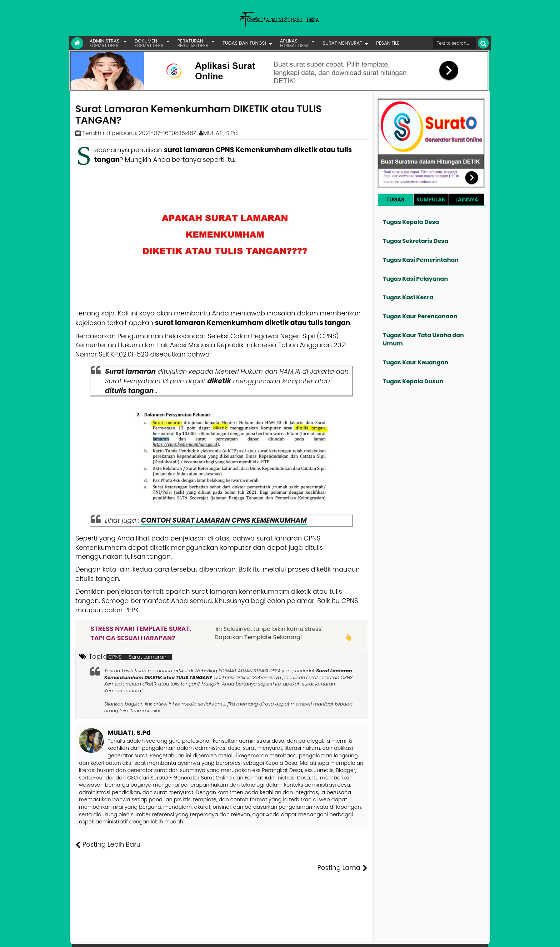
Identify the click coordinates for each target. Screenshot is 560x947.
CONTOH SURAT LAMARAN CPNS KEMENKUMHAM (224, 520)
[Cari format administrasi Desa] (455, 43)
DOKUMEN (149, 43)
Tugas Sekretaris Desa (416, 241)
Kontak (429, 936)
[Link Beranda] (77, 43)
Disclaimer (474, 936)
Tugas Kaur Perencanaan (420, 316)
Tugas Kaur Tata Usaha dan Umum (423, 339)
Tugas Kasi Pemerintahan (421, 260)
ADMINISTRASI (105, 43)
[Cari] (483, 43)
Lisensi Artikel (218, 936)
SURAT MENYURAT (343, 43)
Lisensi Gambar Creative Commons (290, 936)
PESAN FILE (388, 43)
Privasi (449, 936)
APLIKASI (294, 43)
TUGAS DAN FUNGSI (244, 43)
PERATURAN (193, 43)
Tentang (354, 936)
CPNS (115, 657)
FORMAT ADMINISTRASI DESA (106, 936)
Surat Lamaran (148, 657)
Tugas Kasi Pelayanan (415, 279)
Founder (378, 936)
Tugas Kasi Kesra (408, 297)
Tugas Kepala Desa (411, 222)
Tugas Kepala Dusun (413, 381)
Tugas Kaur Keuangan (416, 362)
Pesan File (405, 936)
